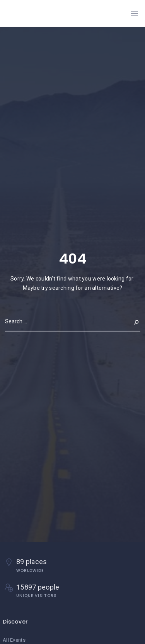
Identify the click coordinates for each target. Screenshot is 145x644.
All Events (14, 640)
